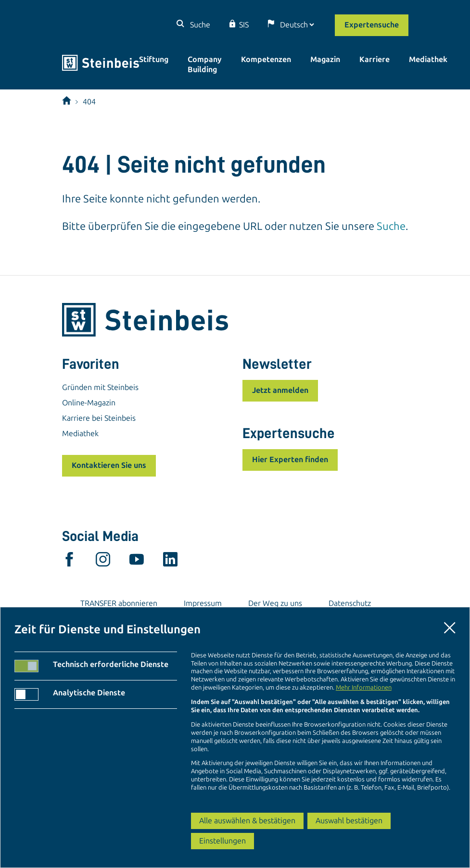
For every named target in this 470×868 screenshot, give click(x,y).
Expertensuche (372, 25)
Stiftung (154, 59)
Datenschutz (350, 603)
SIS (244, 25)
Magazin (325, 59)
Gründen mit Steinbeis (100, 387)
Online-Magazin (89, 403)
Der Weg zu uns (275, 603)
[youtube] (137, 562)
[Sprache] (297, 25)
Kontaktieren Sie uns (109, 465)
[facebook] (69, 562)
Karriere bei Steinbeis (99, 418)
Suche (199, 25)
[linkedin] (170, 562)
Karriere (375, 59)
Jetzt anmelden (280, 390)
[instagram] (103, 562)
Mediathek (428, 59)
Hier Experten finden (290, 459)
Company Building (205, 64)
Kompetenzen (266, 59)
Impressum (203, 603)
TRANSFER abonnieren (119, 603)
